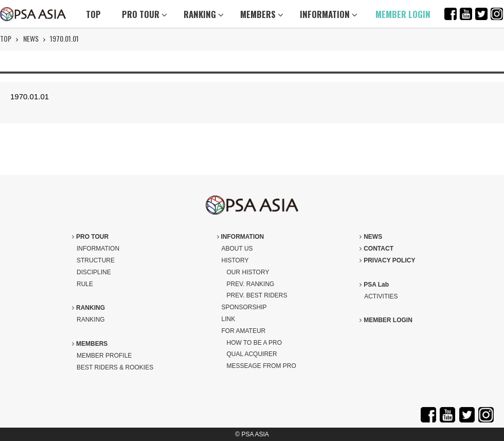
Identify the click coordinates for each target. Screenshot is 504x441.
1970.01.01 (64, 38)
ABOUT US (237, 249)
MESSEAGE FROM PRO (262, 366)
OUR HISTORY (248, 272)
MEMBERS (262, 14)
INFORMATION (329, 14)
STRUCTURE (96, 260)
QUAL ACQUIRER (252, 354)
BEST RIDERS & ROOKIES (115, 367)
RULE (85, 284)
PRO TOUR (145, 14)
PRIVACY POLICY (387, 260)
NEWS (31, 38)
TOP (93, 14)
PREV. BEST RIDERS (257, 295)
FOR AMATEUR (244, 331)
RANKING (204, 14)
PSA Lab (374, 285)
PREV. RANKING (251, 284)
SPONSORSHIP (244, 307)
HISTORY (235, 260)
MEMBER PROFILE (104, 356)
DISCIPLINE (94, 272)
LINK (229, 319)
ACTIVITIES (381, 296)
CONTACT (376, 249)
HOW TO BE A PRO (255, 343)
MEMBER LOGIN (403, 14)
